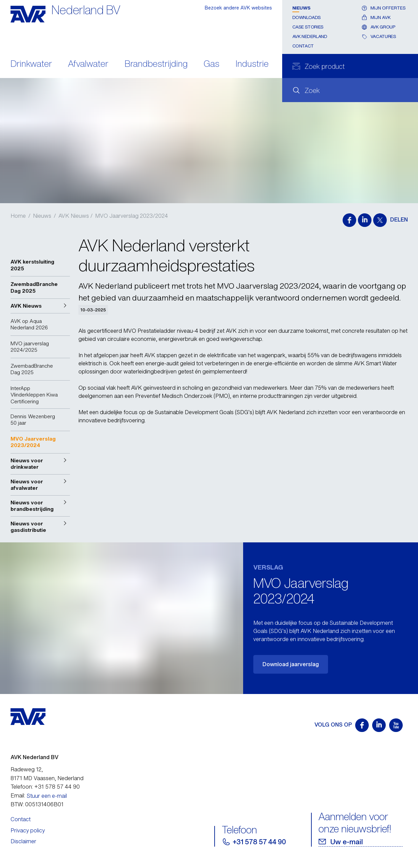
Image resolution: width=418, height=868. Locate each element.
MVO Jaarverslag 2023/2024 (132, 216)
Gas (212, 64)
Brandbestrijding (156, 64)
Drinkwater (31, 64)
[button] (40, 306)
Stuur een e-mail (47, 796)
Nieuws (301, 8)
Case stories (308, 27)
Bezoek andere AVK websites (238, 8)
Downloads (307, 17)
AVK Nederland (310, 36)
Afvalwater (88, 64)
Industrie (252, 64)
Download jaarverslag (291, 664)
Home (18, 216)
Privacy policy (28, 830)
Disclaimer (23, 841)
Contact (303, 46)
